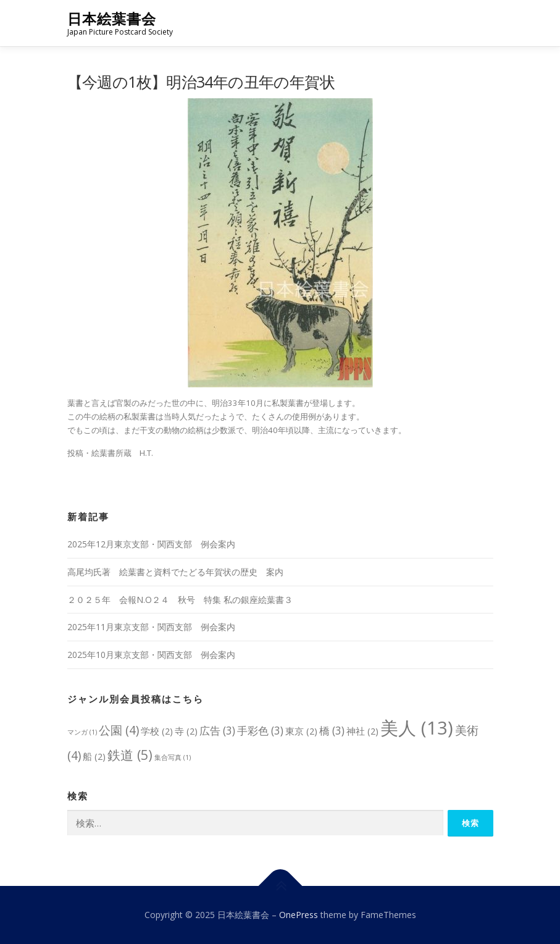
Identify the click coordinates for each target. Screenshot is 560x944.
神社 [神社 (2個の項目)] (362, 731)
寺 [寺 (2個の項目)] (186, 731)
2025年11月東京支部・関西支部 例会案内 (151, 627)
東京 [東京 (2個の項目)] (301, 731)
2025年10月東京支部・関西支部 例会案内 (151, 655)
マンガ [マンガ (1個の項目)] (82, 732)
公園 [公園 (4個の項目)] (119, 730)
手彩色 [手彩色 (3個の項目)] (260, 731)
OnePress (299, 915)
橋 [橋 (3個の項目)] (332, 731)
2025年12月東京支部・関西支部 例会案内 (151, 544)
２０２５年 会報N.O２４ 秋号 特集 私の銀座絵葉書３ (180, 600)
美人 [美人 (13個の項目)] (417, 728)
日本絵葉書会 (112, 19)
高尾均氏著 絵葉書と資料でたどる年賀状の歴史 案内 (175, 572)
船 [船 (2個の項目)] (94, 756)
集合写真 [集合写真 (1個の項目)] (173, 757)
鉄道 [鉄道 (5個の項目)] (130, 755)
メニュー (483, 23)
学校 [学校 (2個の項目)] (157, 731)
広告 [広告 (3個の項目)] (217, 731)
